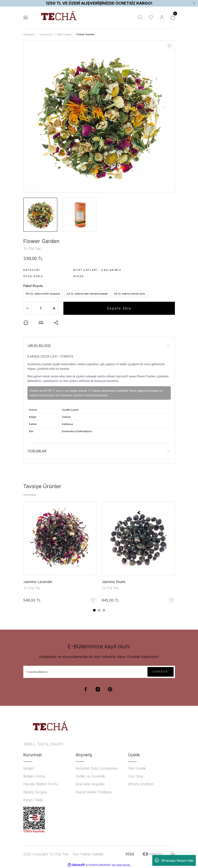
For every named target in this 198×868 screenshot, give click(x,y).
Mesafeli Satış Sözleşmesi (97, 768)
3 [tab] (104, 610)
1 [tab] (94, 610)
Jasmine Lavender (38, 582)
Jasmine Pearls (114, 582)
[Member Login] (162, 17)
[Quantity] (41, 308)
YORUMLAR (37, 451)
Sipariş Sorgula (35, 792)
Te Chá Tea (32, 588)
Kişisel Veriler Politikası (94, 792)
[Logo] (59, 17)
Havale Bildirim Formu (41, 784)
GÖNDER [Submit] (160, 672)
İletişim (29, 768)
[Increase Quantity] (54, 308)
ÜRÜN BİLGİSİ (39, 346)
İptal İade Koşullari (90, 784)
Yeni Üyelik (137, 768)
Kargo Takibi (33, 800)
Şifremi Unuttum (141, 784)
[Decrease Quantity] (27, 308)
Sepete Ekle (119, 308)
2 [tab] (99, 610)
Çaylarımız (111, 270)
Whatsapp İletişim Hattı (174, 860)
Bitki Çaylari (85, 270)
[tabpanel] (60, 555)
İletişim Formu (34, 776)
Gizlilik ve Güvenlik (90, 776)
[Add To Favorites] (169, 46)
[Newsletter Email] (99, 672)
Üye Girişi (135, 776)
